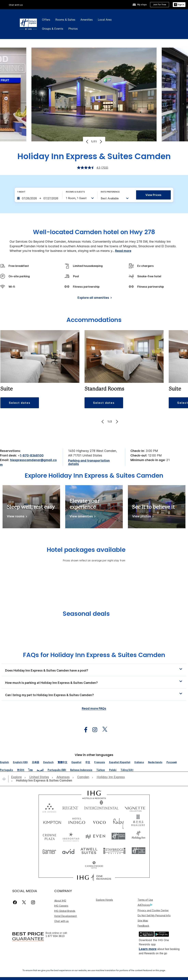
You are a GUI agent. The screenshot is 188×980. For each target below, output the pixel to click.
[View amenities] (82, 517)
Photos (73, 29)
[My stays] (140, 5)
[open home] (5, 779)
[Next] (101, 142)
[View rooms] (16, 517)
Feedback (143, 926)
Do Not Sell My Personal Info (154, 915)
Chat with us (16, 5)
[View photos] (142, 517)
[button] (20, 403)
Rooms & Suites (65, 20)
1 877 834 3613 (55, 936)
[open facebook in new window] (84, 730)
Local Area (105, 20)
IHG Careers (61, 906)
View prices (153, 195)
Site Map (143, 921)
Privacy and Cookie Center (153, 910)
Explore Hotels (104, 900)
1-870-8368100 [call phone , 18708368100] (32, 455)
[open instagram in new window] (93, 730)
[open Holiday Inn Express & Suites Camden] (43, 781)
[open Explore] (17, 777)
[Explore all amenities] (94, 298)
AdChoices (145, 905)
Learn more (148, 949)
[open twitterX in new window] (103, 730)
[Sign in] (179, 5)
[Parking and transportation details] (94, 462)
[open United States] (39, 777)
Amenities (87, 20)
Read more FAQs (94, 708)
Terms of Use (145, 900)
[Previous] (88, 142)
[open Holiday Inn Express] (111, 777)
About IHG (60, 901)
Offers (46, 20)
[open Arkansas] (63, 777)
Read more (123, 251)
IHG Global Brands (65, 911)
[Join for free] (160, 5)
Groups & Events (53, 29)
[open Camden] (83, 777)
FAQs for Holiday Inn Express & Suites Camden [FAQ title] (94, 655)
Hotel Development (66, 916)
